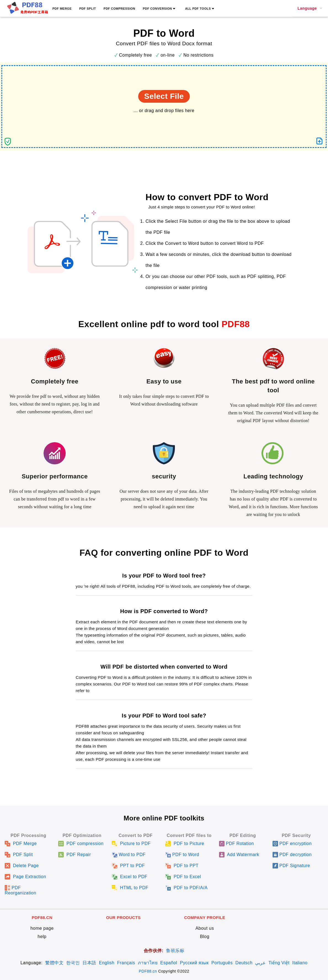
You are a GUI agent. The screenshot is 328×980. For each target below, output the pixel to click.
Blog (205, 937)
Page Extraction (25, 877)
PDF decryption (292, 855)
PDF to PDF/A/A (186, 888)
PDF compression (81, 843)
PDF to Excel (183, 877)
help (42, 937)
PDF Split (19, 855)
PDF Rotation (237, 843)
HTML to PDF (130, 888)
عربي (260, 963)
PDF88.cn (148, 971)
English (107, 963)
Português (222, 963)
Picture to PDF (131, 843)
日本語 (89, 963)
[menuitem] (310, 8)
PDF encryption (292, 843)
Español (169, 963)
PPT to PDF (128, 866)
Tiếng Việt (279, 963)
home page (42, 928)
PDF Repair (74, 855)
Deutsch (244, 963)
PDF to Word (182, 855)
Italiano (300, 963)
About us (205, 928)
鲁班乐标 (175, 951)
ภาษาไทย (148, 963)
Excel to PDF (130, 877)
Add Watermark (239, 855)
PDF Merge (21, 843)
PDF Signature (291, 866)
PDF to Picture (185, 843)
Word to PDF (129, 855)
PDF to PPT (182, 866)
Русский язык (194, 963)
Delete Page (22, 866)
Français (126, 963)
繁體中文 (54, 963)
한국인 (73, 963)
